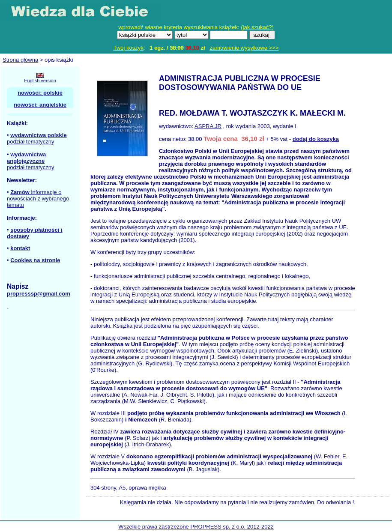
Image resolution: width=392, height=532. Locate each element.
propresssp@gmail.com (39, 294)
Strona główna (20, 60)
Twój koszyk (129, 48)
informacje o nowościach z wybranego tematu (38, 199)
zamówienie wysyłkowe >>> (244, 48)
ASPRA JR (208, 126)
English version (40, 81)
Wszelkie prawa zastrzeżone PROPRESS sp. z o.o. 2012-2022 (196, 527)
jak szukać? (257, 27)
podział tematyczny (31, 142)
